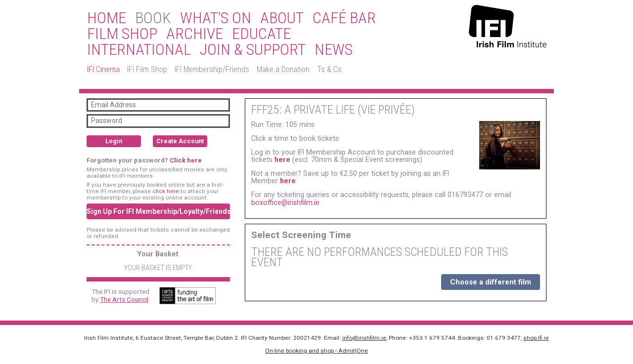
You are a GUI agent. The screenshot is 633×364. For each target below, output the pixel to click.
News (334, 50)
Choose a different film (491, 282)
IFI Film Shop (147, 69)
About (282, 18)
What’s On (216, 18)
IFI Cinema (103, 69)
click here (166, 191)
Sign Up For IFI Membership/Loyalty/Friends (158, 211)
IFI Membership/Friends (212, 69)
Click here (186, 160)
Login (114, 141)
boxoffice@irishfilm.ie (285, 202)
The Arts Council (124, 299)
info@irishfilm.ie (364, 338)
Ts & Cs (329, 69)
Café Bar (344, 18)
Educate (261, 34)
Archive (195, 34)
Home (107, 18)
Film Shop (122, 34)
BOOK (153, 18)
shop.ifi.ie (536, 338)
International (139, 50)
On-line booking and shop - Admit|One (316, 351)
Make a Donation (283, 69)
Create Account (180, 141)
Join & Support (253, 50)
